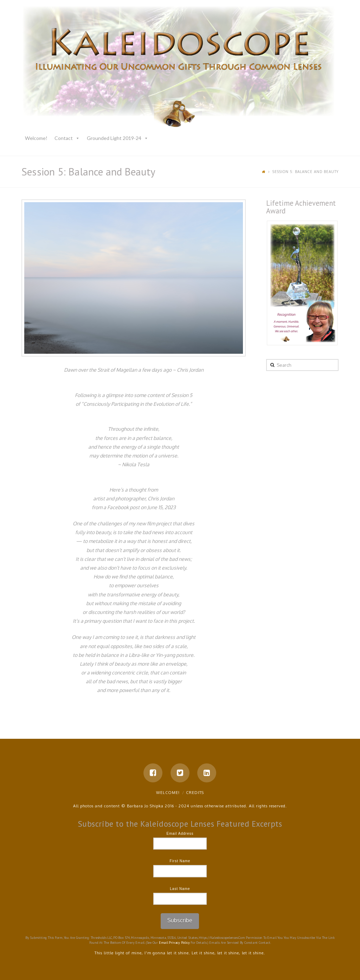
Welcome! (36, 138)
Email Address (180, 834)
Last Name (180, 889)
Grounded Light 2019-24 (114, 138)
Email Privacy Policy (174, 943)
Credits (195, 793)
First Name (180, 861)
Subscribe (180, 920)
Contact (64, 138)
